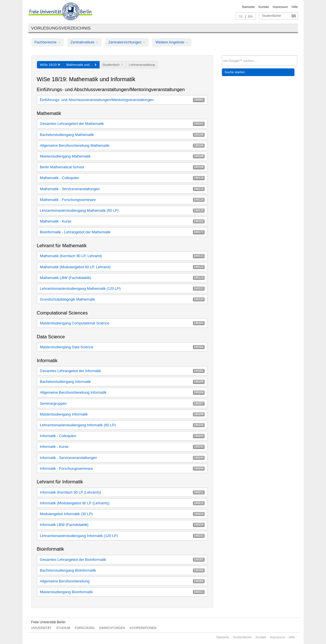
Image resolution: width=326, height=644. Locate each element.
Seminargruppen (122, 403)
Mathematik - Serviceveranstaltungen (122, 189)
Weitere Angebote (172, 42)
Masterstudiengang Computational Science (122, 323)
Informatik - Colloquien (122, 436)
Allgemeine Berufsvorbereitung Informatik (122, 392)
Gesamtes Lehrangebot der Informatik (122, 371)
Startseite (248, 7)
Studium (63, 628)
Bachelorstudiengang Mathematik (122, 135)
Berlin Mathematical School (122, 167)
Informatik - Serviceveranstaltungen (122, 458)
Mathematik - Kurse (122, 221)
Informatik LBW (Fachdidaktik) (122, 525)
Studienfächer (272, 16)
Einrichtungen (112, 628)
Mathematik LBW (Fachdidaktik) (122, 278)
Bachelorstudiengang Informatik (122, 382)
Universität (41, 628)
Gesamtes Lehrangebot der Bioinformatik (122, 560)
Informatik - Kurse (122, 447)
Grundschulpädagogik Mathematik (122, 299)
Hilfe (295, 7)
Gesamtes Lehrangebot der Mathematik (122, 124)
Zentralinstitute (85, 42)
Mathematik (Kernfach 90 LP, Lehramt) (122, 256)
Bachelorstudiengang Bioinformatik (122, 570)
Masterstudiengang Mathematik (122, 156)
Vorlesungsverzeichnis (61, 28)
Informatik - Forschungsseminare (122, 468)
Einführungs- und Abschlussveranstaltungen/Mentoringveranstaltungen (122, 100)
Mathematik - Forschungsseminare (122, 200)
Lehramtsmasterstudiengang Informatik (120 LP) (122, 536)
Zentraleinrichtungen (127, 42)
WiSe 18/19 (50, 65)
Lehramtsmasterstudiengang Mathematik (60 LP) (122, 210)
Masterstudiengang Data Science (122, 347)
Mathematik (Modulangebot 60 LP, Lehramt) (122, 267)
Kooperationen (143, 628)
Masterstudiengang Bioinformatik (122, 592)
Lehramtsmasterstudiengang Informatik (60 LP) (122, 425)
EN (250, 16)
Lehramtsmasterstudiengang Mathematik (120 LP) (122, 289)
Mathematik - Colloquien (122, 178)
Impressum (280, 7)
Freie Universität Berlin (48, 622)
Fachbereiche (48, 42)
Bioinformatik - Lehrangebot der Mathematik (122, 232)
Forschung (85, 628)
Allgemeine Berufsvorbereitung (122, 581)
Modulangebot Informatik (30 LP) (122, 514)
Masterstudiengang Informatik (122, 414)
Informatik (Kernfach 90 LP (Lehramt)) (122, 492)
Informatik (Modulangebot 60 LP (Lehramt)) (122, 503)
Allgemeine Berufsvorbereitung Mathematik (122, 145)
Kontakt (264, 7)
